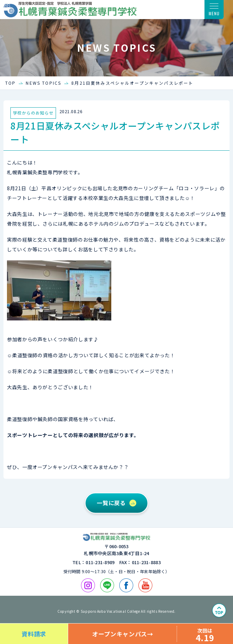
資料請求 (34, 634)
